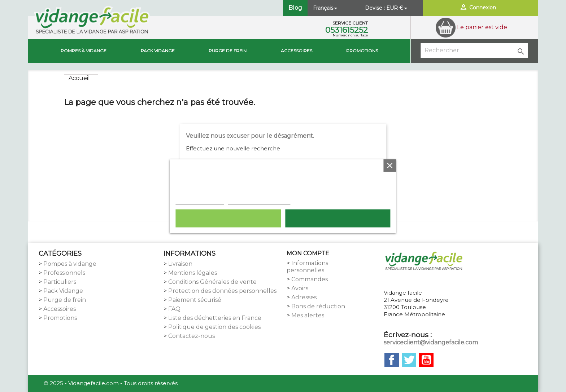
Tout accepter (338, 218)
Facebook (392, 360)
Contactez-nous (191, 336)
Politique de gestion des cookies (214, 327)
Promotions (362, 51)
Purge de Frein (228, 51)
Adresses (304, 297)
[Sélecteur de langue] (326, 8)
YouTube (426, 360)
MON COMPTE (308, 253)
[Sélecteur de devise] (397, 8)
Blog (295, 8)
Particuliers (60, 282)
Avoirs (300, 288)
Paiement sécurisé (195, 300)
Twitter (409, 360)
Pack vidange (158, 51)
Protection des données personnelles (222, 291)
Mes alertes (308, 315)
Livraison (180, 264)
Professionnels (64, 273)
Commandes (310, 279)
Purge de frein (65, 300)
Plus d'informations (200, 200)
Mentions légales (193, 273)
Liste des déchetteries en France (215, 318)
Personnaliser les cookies (259, 200)
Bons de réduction (318, 306)
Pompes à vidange (84, 51)
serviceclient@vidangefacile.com (431, 342)
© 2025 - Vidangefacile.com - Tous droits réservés (111, 383)
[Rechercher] (474, 50)
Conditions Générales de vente (212, 282)
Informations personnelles (307, 267)
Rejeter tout (228, 218)
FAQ (174, 309)
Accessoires (297, 51)
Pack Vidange (63, 291)
